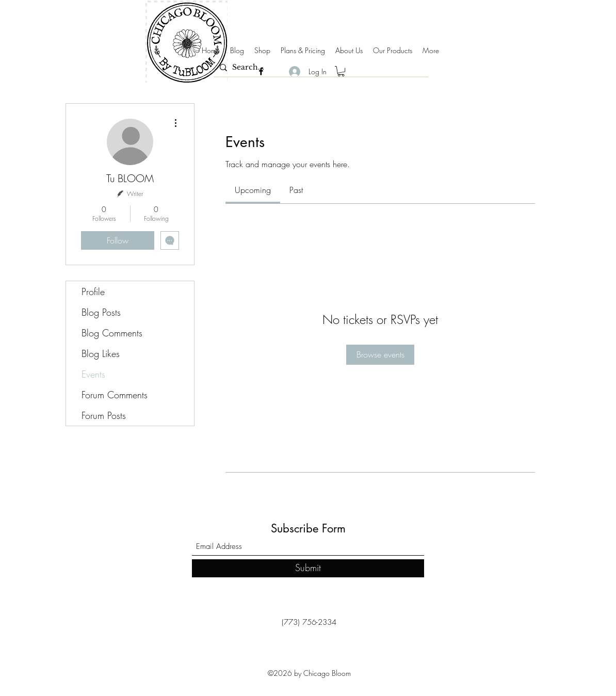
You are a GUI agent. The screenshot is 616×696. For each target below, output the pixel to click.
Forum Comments (115, 395)
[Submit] (308, 568)
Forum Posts (104, 415)
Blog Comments (112, 333)
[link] (253, 190)
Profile (93, 292)
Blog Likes (101, 353)
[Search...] (320, 68)
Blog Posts (101, 312)
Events (93, 374)
